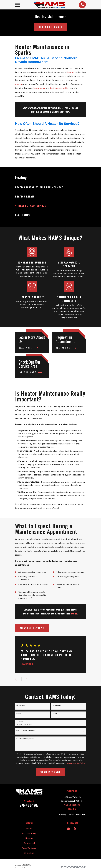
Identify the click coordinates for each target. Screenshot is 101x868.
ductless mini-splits (59, 88)
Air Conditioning (29, 833)
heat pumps (39, 88)
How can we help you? (25, 739)
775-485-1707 (29, 805)
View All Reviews (32, 628)
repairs (19, 84)
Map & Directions (72, 805)
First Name (21, 705)
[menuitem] (50, 187)
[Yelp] (75, 828)
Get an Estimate (50, 27)
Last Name (57, 705)
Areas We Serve (29, 848)
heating (71, 72)
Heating (29, 838)
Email (55, 714)
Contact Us (29, 853)
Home (29, 828)
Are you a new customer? (26, 730)
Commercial (29, 843)
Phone (19, 714)
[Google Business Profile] (69, 828)
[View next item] (26, 679)
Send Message (50, 772)
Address (20, 722)
